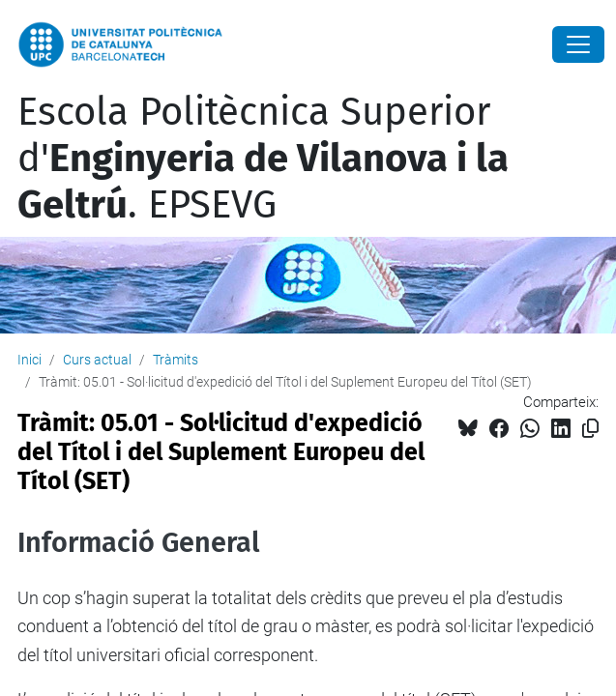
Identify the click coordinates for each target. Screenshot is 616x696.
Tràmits (176, 360)
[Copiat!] (590, 429)
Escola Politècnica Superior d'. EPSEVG (263, 159)
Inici (29, 360)
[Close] (578, 44)
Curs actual (97, 360)
